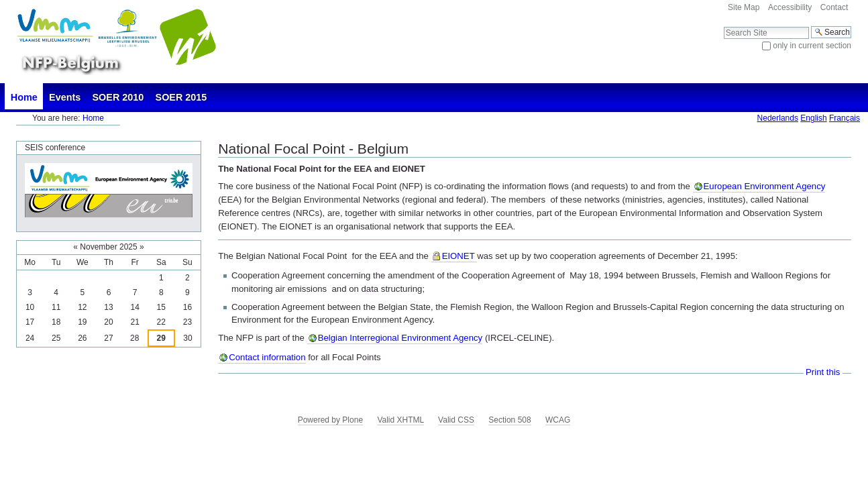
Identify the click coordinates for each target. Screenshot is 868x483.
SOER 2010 (118, 97)
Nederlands (778, 118)
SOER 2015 (181, 97)
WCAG (558, 420)
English (813, 118)
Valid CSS (456, 420)
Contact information (267, 357)
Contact (834, 7)
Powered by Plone (330, 420)
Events (65, 97)
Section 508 (509, 420)
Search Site (723, 26)
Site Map (744, 7)
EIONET (460, 256)
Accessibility (790, 7)
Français (845, 118)
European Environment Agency (765, 186)
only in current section (812, 46)
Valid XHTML (400, 420)
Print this (823, 372)
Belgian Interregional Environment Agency (400, 338)
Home (24, 97)
